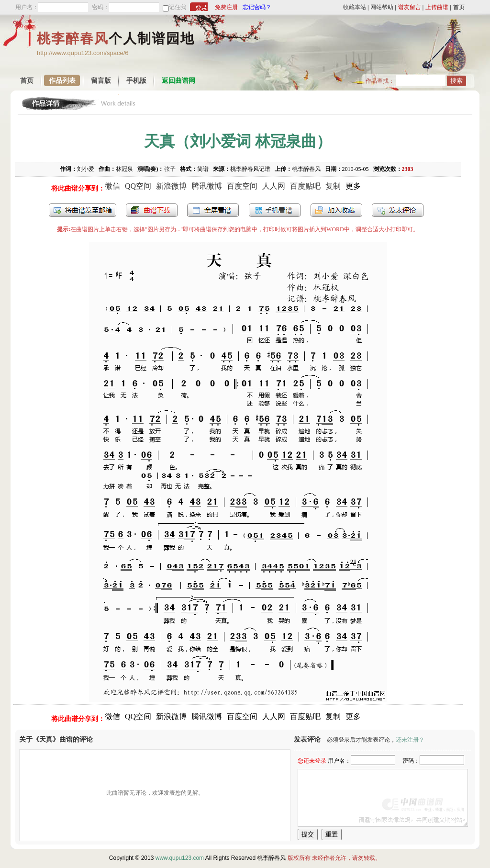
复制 (333, 186)
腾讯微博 (207, 186)
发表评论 (398, 210)
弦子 (170, 169)
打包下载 (152, 210)
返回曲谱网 (178, 81)
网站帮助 (382, 7)
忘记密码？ (257, 7)
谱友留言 (410, 7)
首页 (459, 7)
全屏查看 (213, 210)
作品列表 (62, 81)
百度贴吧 (305, 186)
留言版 (101, 81)
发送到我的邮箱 (83, 210)
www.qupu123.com (180, 858)
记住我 (178, 7)
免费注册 (226, 7)
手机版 (136, 81)
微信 (112, 186)
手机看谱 (275, 210)
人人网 (274, 186)
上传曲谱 (437, 7)
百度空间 (242, 186)
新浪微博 (171, 186)
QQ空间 (138, 186)
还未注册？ (410, 740)
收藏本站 (355, 7)
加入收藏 (336, 210)
